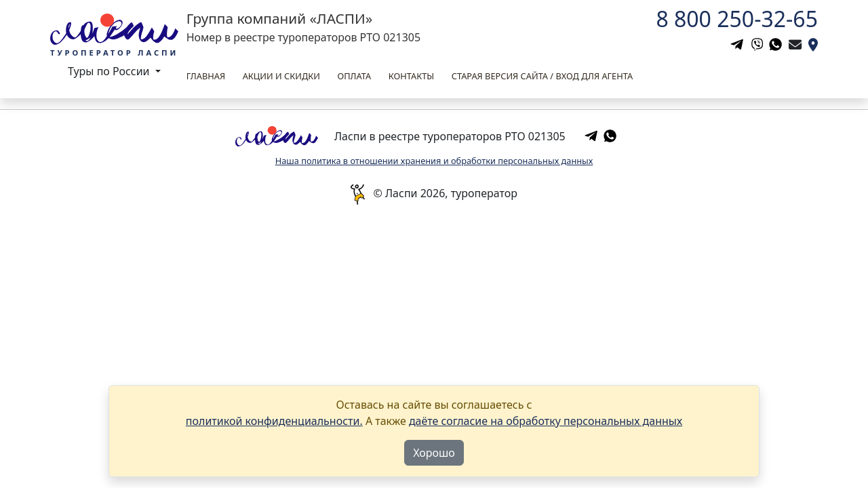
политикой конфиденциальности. (274, 421)
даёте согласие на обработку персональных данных (546, 421)
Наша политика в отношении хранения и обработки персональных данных (434, 161)
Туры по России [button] (110, 71)
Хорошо (434, 453)
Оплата (354, 76)
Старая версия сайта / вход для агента (542, 76)
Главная (206, 76)
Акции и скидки (281, 76)
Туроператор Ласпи (114, 53)
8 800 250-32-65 (737, 19)
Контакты (411, 76)
